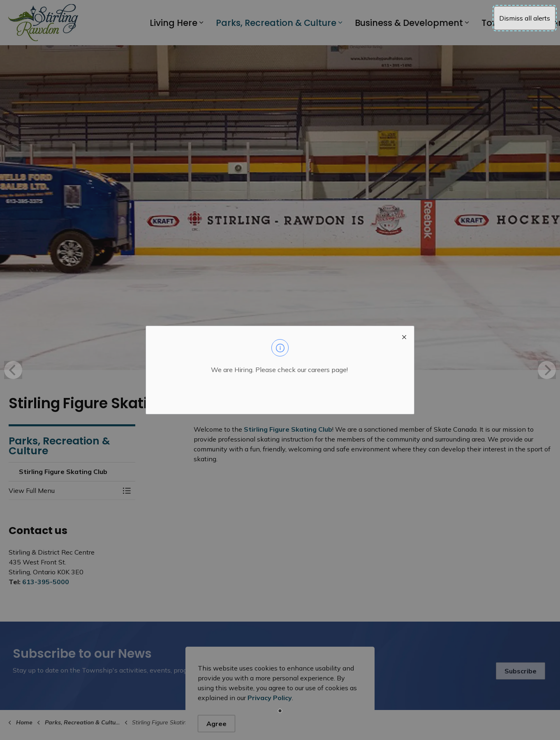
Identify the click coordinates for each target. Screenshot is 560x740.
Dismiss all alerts (525, 18)
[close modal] (404, 336)
